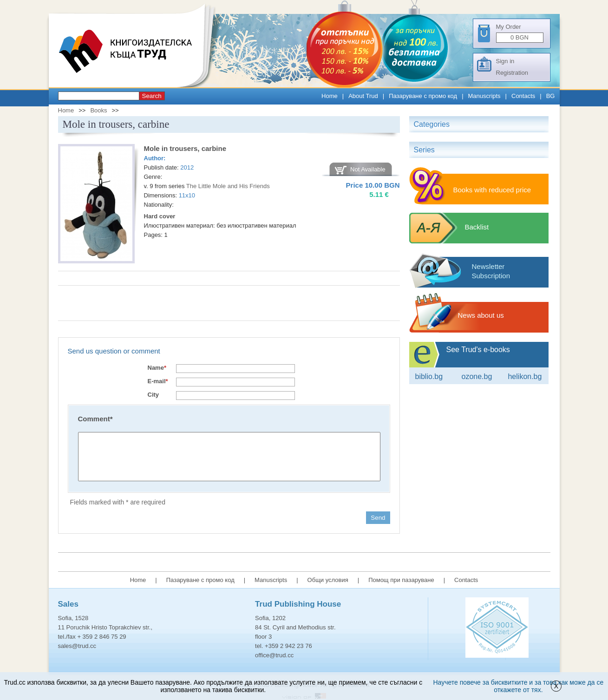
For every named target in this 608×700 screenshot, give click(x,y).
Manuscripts (484, 96)
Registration (512, 73)
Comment (95, 419)
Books (98, 110)
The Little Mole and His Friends (228, 186)
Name (157, 368)
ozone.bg (477, 376)
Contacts (523, 96)
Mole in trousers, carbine (185, 148)
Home (330, 96)
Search (152, 96)
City (154, 395)
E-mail (158, 381)
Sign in (505, 61)
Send (378, 518)
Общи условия (328, 580)
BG (551, 96)
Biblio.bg (429, 376)
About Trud (363, 96)
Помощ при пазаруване (401, 580)
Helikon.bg (525, 376)
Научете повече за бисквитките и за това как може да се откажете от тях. (518, 686)
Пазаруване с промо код (423, 96)
